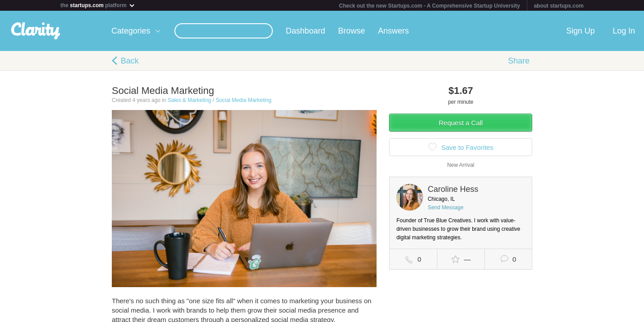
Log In (624, 31)
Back (130, 61)
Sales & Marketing (189, 100)
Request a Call (461, 123)
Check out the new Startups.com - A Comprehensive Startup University (430, 6)
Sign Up (580, 31)
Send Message (445, 208)
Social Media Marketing (244, 100)
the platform (98, 5)
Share (519, 61)
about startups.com (559, 6)
